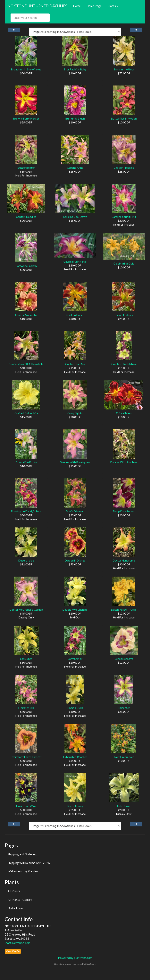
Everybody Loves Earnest (26, 757)
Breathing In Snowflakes (26, 69)
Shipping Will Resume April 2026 (29, 863)
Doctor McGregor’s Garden (26, 610)
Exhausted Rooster (75, 757)
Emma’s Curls (75, 708)
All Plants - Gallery (20, 900)
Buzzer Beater (26, 168)
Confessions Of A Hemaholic (26, 364)
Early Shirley (75, 659)
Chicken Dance (75, 315)
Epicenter (124, 708)
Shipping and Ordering (22, 854)
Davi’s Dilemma (75, 511)
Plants (113, 6)
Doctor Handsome (124, 560)
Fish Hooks (124, 806)
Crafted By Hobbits (26, 413)
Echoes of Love (124, 659)
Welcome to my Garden (23, 871)
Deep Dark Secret (124, 511)
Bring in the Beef (124, 69)
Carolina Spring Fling (124, 217)
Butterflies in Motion (124, 118)
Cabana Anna (75, 168)
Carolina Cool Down (75, 217)
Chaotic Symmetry (26, 315)
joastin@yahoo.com (17, 943)
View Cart (13, 951)
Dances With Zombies (124, 462)
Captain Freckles (124, 168)
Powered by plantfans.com (75, 958)
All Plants (14, 891)
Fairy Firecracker (124, 757)
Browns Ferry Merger (26, 118)
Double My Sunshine (75, 610)
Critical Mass (124, 413)
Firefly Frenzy (75, 806)
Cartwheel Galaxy (26, 266)
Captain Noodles (26, 217)
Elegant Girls (26, 708)
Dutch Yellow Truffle (124, 610)
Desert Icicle (26, 560)
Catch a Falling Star (75, 261)
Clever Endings (124, 315)
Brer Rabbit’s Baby (75, 69)
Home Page (94, 6)
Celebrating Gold (124, 263)
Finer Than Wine (26, 806)
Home (77, 6)
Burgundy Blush (75, 118)
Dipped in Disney (75, 560)
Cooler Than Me (75, 364)
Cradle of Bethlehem (124, 364)
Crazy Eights (75, 413)
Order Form (15, 908)
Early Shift (26, 659)
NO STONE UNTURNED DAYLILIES (37, 6)
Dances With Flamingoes (75, 462)
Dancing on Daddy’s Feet (26, 511)
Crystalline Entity (26, 462)
